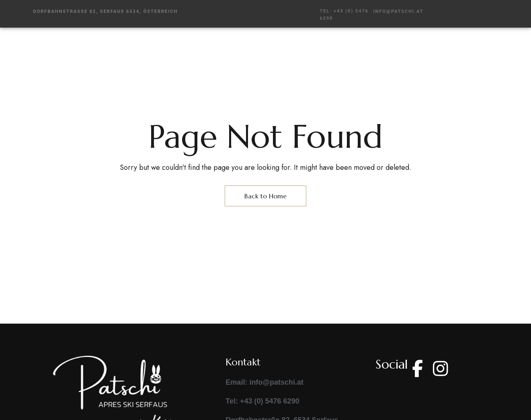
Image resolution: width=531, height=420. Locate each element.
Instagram (441, 368)
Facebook (417, 368)
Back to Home (265, 196)
